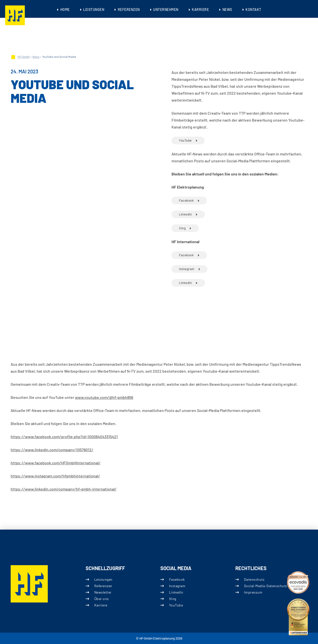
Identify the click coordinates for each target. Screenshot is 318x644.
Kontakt (253, 10)
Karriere (200, 10)
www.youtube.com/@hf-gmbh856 (104, 397)
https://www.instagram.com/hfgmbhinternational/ (55, 476)
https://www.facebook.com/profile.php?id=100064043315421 (64, 437)
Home (65, 10)
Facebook (186, 200)
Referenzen (129, 10)
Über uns (101, 599)
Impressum (253, 592)
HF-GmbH (24, 57)
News (227, 10)
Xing (182, 228)
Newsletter (103, 592)
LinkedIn (185, 214)
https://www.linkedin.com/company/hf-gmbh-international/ (64, 489)
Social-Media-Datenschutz (265, 586)
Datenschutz (254, 579)
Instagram (187, 269)
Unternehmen (166, 10)
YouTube (185, 140)
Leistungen (94, 10)
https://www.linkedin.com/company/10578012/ (52, 450)
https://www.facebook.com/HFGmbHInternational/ (56, 463)
